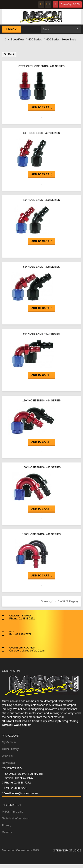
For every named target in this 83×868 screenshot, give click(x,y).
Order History (10, 749)
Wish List (8, 756)
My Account (9, 742)
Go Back (9, 54)
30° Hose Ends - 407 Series (41, 133)
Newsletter (9, 763)
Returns (7, 832)
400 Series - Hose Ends (61, 39)
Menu (12, 29)
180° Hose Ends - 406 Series (42, 534)
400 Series (35, 39)
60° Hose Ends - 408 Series (41, 267)
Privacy (7, 825)
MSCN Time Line (13, 812)
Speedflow (17, 39)
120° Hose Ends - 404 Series (42, 401)
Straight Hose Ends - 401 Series (41, 66)
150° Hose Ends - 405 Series (42, 467)
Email (6, 793)
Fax (5, 788)
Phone (7, 782)
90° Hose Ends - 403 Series (41, 334)
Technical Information (15, 818)
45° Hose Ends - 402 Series (41, 200)
